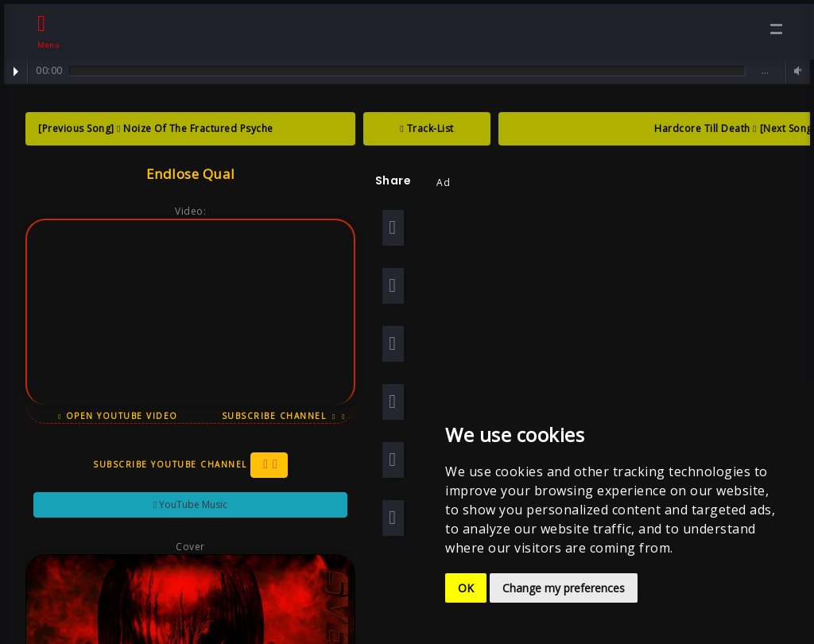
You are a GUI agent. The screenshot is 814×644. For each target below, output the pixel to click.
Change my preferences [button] (564, 588)
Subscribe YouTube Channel (185, 465)
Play (16, 72)
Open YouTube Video (113, 416)
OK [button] (466, 588)
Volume (796, 71)
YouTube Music (185, 504)
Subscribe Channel (278, 416)
